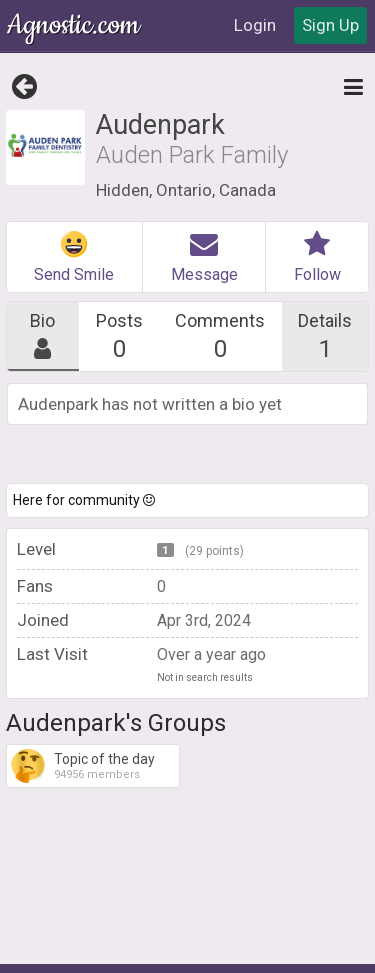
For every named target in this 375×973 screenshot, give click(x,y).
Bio (43, 336)
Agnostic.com (75, 25)
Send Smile (74, 257)
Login (255, 25)
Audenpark (160, 125)
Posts (119, 336)
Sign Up (330, 25)
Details (325, 336)
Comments (220, 336)
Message (204, 257)
